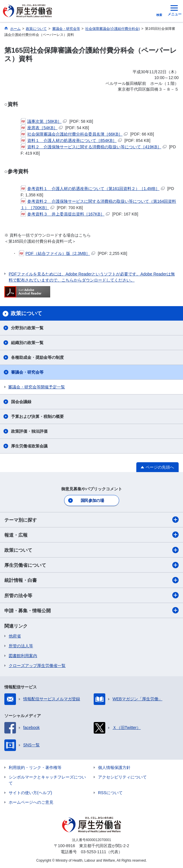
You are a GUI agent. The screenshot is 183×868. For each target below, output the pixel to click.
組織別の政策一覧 (27, 343)
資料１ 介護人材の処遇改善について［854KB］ (71, 140)
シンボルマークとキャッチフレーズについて (47, 780)
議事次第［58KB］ (44, 121)
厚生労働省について (91, 565)
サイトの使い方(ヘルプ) (30, 793)
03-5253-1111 (94, 852)
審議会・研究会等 (27, 372)
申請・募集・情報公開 (91, 610)
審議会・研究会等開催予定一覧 (37, 387)
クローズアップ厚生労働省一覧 (37, 666)
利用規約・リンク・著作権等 (35, 768)
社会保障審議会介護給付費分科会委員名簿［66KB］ (74, 134)
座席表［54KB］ (42, 128)
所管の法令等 (91, 595)
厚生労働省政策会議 (29, 446)
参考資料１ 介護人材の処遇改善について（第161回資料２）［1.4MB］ (93, 189)
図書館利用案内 (23, 656)
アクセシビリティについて (122, 777)
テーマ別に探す (91, 520)
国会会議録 (21, 402)
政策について (91, 550)
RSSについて (110, 793)
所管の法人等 (21, 646)
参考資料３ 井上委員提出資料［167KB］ (65, 214)
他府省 (15, 636)
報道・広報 (91, 535)
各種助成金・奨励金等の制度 (37, 357)
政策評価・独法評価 (29, 431)
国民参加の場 (92, 500)
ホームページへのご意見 (31, 802)
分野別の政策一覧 (27, 328)
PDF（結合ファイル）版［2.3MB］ (57, 253)
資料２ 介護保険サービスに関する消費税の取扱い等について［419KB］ (94, 147)
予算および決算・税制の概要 (37, 416)
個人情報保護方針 (114, 768)
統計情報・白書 (91, 580)
